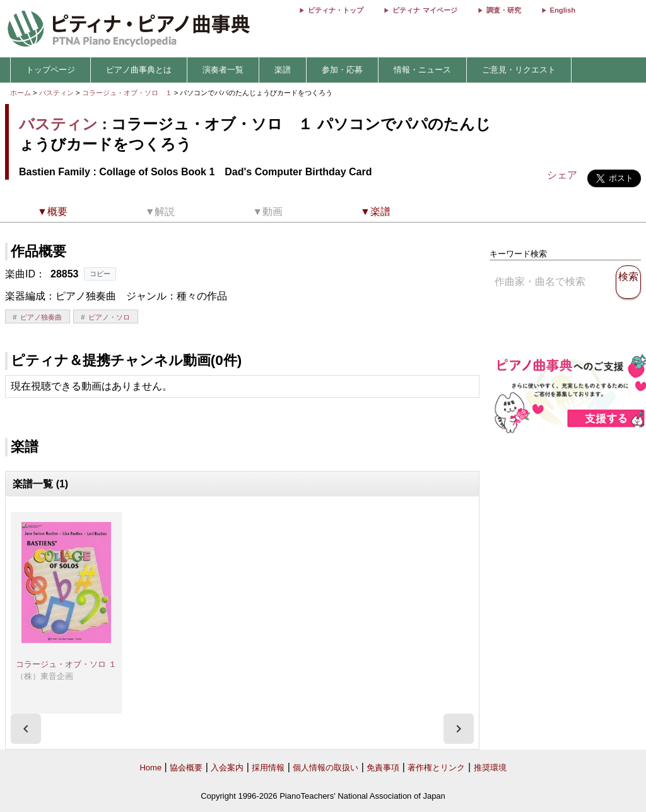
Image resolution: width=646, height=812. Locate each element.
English (563, 10)
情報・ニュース (422, 70)
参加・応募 (342, 70)
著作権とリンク (436, 768)
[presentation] (26, 729)
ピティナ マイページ (425, 10)
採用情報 (268, 768)
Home (150, 768)
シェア (562, 175)
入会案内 (227, 768)
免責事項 (383, 768)
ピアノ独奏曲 (41, 317)
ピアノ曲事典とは (139, 70)
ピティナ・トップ (336, 10)
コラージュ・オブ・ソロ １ (128, 93)
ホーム (21, 93)
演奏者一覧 (223, 70)
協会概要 (186, 768)
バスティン (56, 93)
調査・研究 (504, 10)
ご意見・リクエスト (519, 70)
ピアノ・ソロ (109, 317)
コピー (100, 274)
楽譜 (283, 70)
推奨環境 (490, 768)
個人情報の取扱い (326, 768)
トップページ (50, 70)
